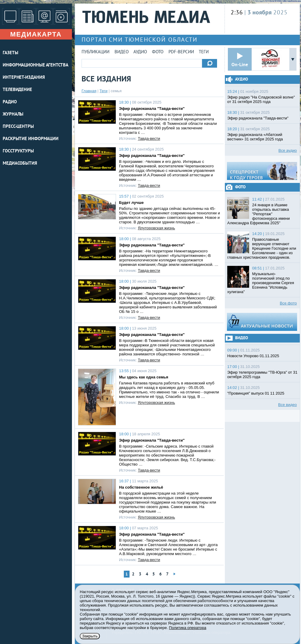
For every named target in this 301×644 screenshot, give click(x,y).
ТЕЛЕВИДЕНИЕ (17, 90)
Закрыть (90, 636)
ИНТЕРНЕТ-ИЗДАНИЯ (24, 78)
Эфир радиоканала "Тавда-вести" (152, 109)
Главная (89, 91)
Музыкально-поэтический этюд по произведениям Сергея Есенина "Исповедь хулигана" (261, 283)
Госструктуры (18, 151)
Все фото (288, 303)
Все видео (288, 405)
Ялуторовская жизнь (156, 228)
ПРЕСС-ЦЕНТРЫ (18, 127)
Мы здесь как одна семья (144, 377)
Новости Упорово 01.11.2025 (253, 356)
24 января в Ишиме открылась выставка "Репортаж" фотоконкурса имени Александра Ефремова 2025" (259, 214)
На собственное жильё (141, 487)
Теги (204, 52)
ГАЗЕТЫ (10, 53)
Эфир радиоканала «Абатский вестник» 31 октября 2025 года (255, 137)
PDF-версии (181, 52)
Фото (158, 52)
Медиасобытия (20, 164)
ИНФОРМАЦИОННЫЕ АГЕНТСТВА (36, 65)
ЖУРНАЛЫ (13, 115)
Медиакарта (36, 34)
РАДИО (10, 102)
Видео (122, 52)
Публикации (95, 52)
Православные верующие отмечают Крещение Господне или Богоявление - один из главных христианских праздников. (262, 248)
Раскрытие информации (31, 139)
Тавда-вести (149, 138)
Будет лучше (131, 203)
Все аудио (288, 150)
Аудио (140, 52)
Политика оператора (188, 628)
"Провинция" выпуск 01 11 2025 (256, 393)
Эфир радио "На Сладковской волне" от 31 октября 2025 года (261, 99)
